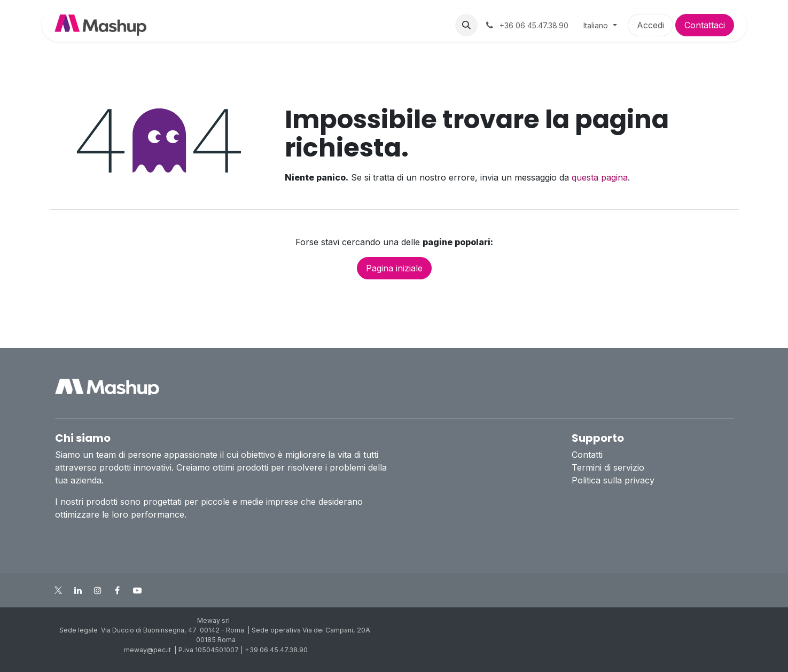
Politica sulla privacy (613, 480)
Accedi (650, 25)
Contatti (587, 455)
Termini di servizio (608, 467)
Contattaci (705, 25)
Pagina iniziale (394, 268)
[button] (466, 25)
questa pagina (600, 177)
